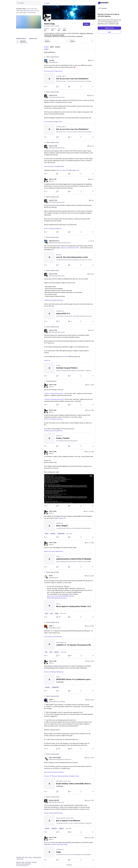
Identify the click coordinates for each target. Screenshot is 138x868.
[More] (93, 87)
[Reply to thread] (46, 405)
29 (45, 30)
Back (47, 3)
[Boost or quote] (58, 87)
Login (109, 32)
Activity (46, 47)
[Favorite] (70, 87)
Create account (109, 28)
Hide (91, 476)
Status (30, 857)
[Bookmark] (81, 87)
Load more (69, 865)
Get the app (28, 862)
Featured (57, 47)
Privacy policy (20, 859)
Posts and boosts (50, 52)
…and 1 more (69, 534)
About (26, 857)
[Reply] (46, 87)
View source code (26, 864)
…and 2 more (63, 652)
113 (52, 30)
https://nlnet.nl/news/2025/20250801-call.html (60, 596)
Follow (86, 24)
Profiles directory (37, 857)
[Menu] (92, 24)
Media (52, 47)
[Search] (29, 3)
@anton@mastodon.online (51, 26)
